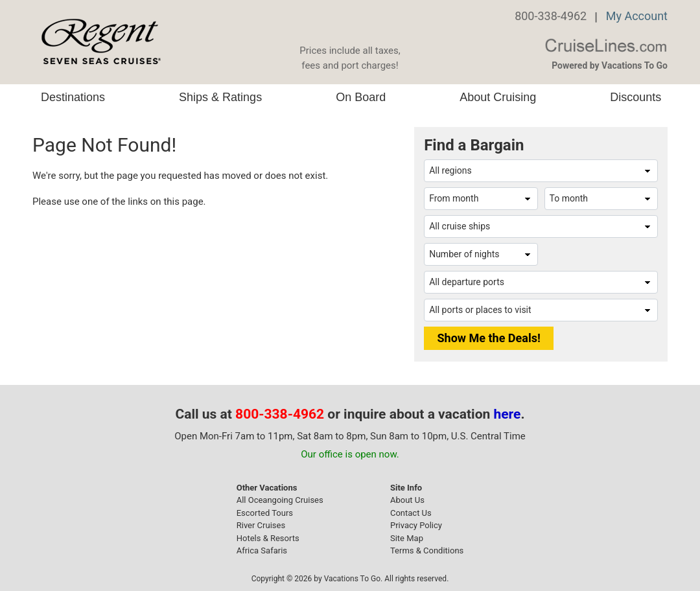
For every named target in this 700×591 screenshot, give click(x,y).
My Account (637, 16)
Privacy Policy (416, 525)
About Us (407, 500)
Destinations (73, 97)
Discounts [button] (636, 97)
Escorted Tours (265, 513)
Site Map (407, 538)
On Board (361, 97)
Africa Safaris (262, 550)
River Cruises (261, 525)
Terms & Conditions (427, 550)
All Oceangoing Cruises (280, 500)
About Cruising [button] (498, 97)
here (507, 414)
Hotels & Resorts (268, 538)
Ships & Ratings (220, 97)
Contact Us (411, 513)
